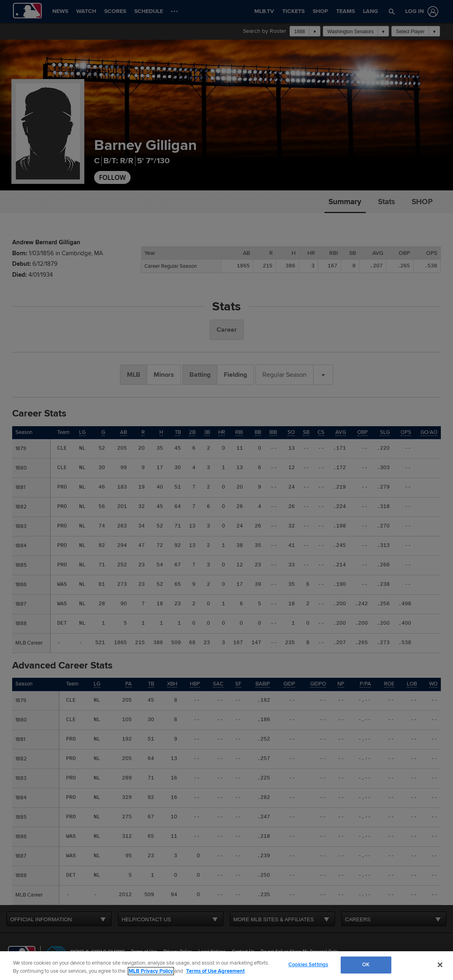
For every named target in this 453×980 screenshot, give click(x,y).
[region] (226, 966)
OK (366, 965)
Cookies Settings (308, 965)
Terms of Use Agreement (215, 971)
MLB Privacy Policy (151, 971)
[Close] (440, 965)
